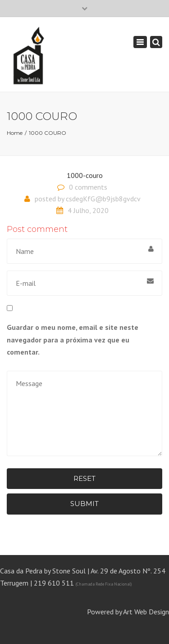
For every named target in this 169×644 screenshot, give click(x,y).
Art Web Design (146, 612)
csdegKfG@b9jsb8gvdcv (103, 199)
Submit (84, 504)
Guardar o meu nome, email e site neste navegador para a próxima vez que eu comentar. (73, 339)
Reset (84, 478)
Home (15, 133)
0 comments (88, 187)
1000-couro (85, 175)
